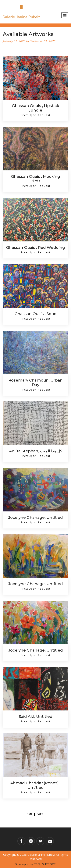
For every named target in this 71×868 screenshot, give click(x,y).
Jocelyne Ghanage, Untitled (36, 518)
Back (40, 814)
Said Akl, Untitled (36, 717)
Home (29, 814)
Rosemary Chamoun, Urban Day (36, 382)
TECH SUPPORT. (45, 864)
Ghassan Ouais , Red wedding (35, 247)
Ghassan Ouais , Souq (36, 314)
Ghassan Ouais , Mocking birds (35, 179)
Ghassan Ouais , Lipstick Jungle (36, 108)
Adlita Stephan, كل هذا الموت (36, 451)
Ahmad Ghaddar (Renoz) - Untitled (36, 785)
